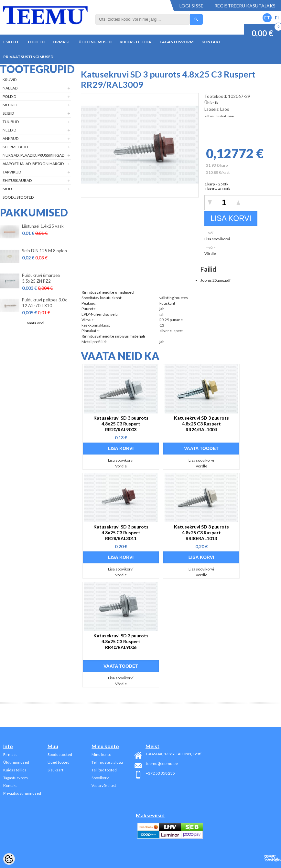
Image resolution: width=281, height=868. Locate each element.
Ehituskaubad (17, 180)
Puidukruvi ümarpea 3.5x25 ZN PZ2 (41, 278)
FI (277, 18)
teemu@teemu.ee (162, 763)
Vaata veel (36, 323)
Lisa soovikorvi (217, 239)
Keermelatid (15, 147)
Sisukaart (55, 770)
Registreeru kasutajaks (245, 6)
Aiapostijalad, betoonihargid (33, 164)
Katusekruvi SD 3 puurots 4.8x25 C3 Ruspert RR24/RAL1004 (201, 424)
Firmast (62, 42)
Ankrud (11, 138)
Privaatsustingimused (28, 57)
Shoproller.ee (273, 858)
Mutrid (10, 105)
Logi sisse (191, 6)
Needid (9, 130)
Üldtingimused (95, 42)
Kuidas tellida (135, 42)
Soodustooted (18, 197)
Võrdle (210, 253)
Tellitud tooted (104, 770)
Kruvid (10, 80)
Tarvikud (12, 172)
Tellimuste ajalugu (107, 762)
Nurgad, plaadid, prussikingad (33, 155)
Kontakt (211, 42)
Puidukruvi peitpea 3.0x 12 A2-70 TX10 (44, 303)
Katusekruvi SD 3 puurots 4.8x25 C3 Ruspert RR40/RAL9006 (121, 641)
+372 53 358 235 (160, 773)
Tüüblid (11, 122)
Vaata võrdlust (104, 785)
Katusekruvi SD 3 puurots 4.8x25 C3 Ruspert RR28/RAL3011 (121, 533)
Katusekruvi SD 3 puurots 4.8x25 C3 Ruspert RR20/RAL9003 (121, 424)
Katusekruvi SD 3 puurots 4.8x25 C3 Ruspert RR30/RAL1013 (201, 533)
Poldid (9, 96)
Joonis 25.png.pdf (216, 280)
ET (267, 18)
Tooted (36, 42)
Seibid (8, 113)
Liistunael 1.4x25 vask (43, 226)
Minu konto (101, 754)
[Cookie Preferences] (9, 859)
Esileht (11, 42)
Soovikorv (100, 778)
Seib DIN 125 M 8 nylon (44, 251)
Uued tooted (59, 762)
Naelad (10, 88)
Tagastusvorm (176, 42)
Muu (7, 189)
